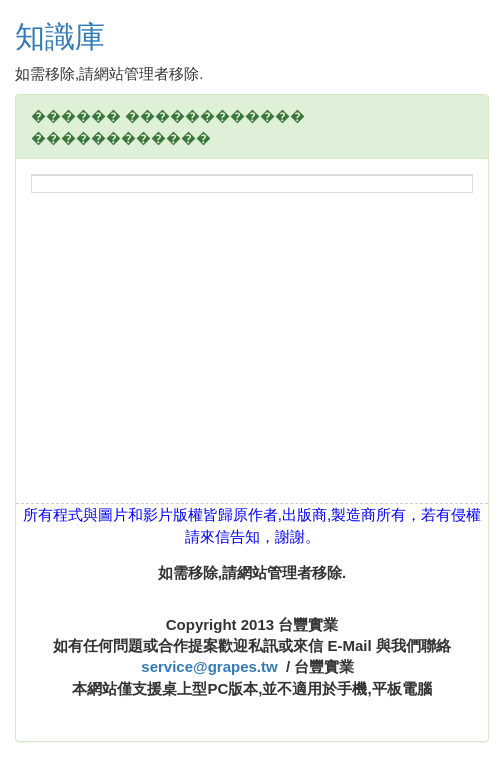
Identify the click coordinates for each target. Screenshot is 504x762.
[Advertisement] (252, 363)
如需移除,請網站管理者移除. (252, 572)
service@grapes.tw (209, 666)
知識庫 (60, 36)
